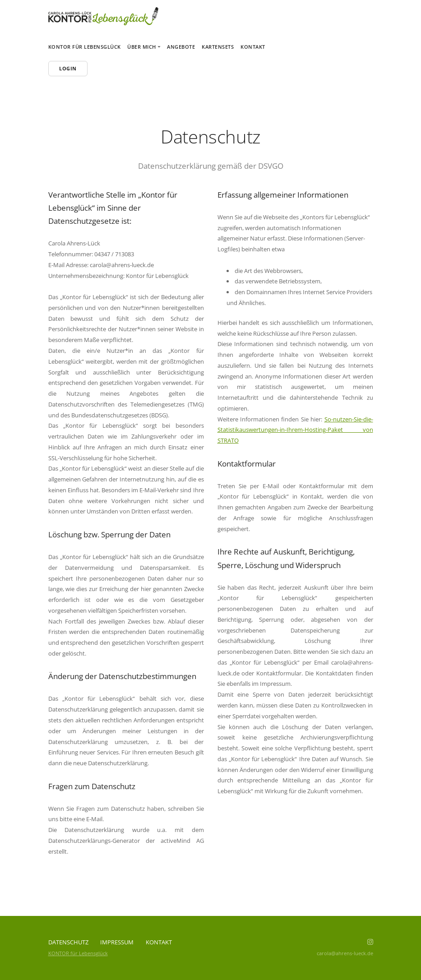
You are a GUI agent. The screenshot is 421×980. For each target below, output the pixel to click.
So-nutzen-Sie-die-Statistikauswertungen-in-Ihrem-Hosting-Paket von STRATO (295, 430)
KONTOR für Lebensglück (78, 953)
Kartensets (218, 47)
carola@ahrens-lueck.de (345, 953)
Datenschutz (68, 942)
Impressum (117, 942)
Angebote (181, 47)
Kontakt (253, 47)
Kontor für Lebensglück (85, 47)
